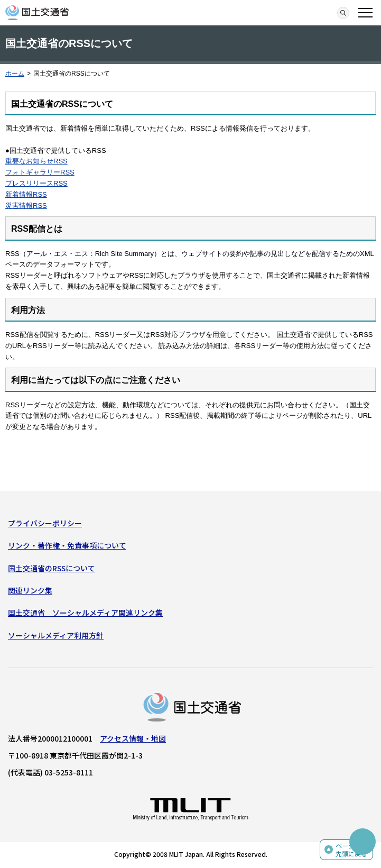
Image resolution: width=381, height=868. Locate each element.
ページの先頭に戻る (351, 850)
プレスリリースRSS (36, 183)
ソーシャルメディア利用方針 (56, 635)
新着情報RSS (26, 194)
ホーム (15, 74)
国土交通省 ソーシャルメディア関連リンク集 (85, 613)
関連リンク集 (30, 590)
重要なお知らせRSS (36, 161)
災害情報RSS (26, 205)
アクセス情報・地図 (133, 738)
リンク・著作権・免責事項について (67, 545)
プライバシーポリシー (45, 523)
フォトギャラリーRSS (40, 172)
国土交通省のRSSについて (52, 568)
